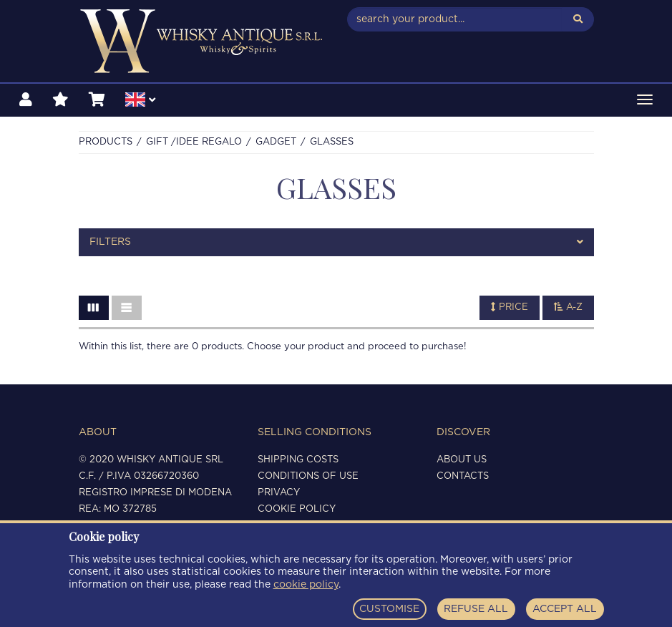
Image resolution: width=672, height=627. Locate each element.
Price (510, 307)
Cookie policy (297, 509)
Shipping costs (298, 460)
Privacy (279, 493)
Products (106, 142)
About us (462, 460)
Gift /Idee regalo (194, 142)
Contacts (463, 476)
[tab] (336, 242)
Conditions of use (308, 476)
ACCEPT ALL (565, 609)
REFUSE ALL (476, 609)
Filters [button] (336, 242)
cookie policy (306, 585)
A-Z (568, 307)
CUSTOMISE (389, 609)
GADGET (276, 142)
